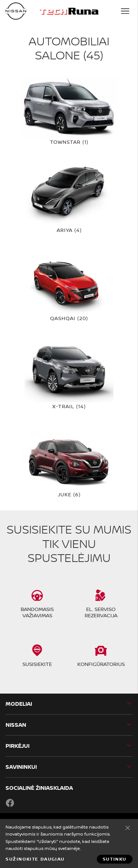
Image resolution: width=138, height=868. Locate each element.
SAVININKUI (21, 767)
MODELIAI (19, 704)
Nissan (16, 725)
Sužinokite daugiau (35, 859)
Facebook (10, 803)
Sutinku (128, 827)
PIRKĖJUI (17, 746)
